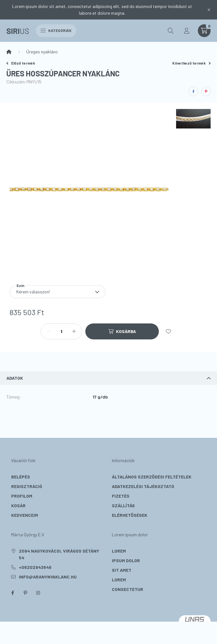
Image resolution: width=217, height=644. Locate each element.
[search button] (171, 31)
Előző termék (21, 63)
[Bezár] (209, 10)
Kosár (18, 505)
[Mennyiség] (61, 331)
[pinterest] (206, 91)
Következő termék (191, 63)
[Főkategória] (9, 52)
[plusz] (74, 331)
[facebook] (193, 91)
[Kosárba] (122, 331)
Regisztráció (27, 486)
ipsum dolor (126, 560)
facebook (12, 593)
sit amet (122, 570)
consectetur (128, 589)
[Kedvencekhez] (168, 331)
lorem (119, 551)
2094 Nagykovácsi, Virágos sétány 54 (59, 554)
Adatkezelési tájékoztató (143, 486)
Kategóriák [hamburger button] (56, 30)
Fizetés (121, 496)
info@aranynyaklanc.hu (48, 577)
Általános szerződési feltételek (152, 477)
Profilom (22, 496)
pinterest (25, 593)
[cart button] (204, 31)
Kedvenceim (25, 515)
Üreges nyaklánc (42, 52)
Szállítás (123, 505)
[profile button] (187, 31)
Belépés (21, 477)
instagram (38, 593)
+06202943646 (35, 567)
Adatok (15, 378)
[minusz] (49, 331)
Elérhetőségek (130, 515)
